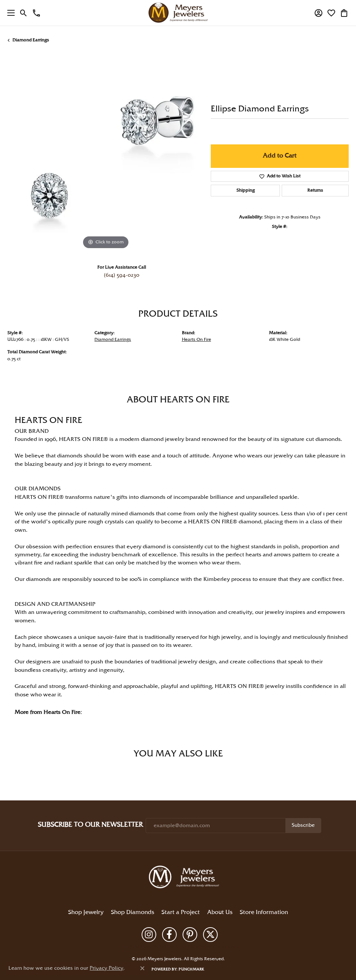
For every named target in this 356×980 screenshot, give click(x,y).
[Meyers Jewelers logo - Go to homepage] (178, 13)
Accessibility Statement (219, 947)
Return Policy (128, 947)
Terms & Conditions (181, 947)
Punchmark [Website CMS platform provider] (191, 969)
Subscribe (303, 825)
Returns (315, 190)
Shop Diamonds (132, 912)
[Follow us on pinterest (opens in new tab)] (190, 935)
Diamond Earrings (31, 40)
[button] (24, 13)
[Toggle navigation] (9, 13)
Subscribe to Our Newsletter (90, 825)
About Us (220, 912)
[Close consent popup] (142, 968)
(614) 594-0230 (122, 275)
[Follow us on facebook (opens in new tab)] (169, 935)
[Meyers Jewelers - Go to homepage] (186, 878)
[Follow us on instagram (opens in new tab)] (149, 935)
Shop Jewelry (86, 912)
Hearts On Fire (196, 340)
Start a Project (181, 912)
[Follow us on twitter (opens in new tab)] (210, 935)
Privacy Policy (152, 947)
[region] (105, 153)
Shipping (246, 190)
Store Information (264, 912)
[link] (36, 13)
